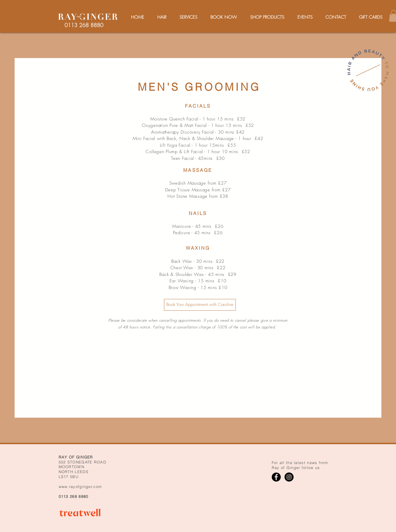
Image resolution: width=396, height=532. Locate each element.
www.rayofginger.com (80, 487)
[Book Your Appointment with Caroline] (200, 305)
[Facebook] (276, 477)
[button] (189, 17)
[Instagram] (289, 477)
